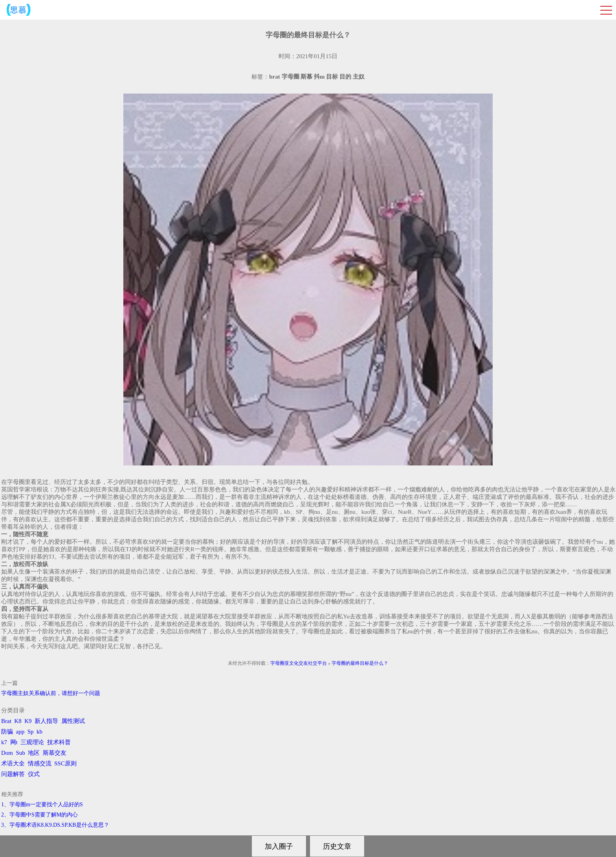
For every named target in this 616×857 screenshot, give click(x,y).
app (20, 732)
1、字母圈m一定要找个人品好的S (42, 805)
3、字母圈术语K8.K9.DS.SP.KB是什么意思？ (55, 825)
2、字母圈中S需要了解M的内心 (39, 815)
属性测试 (73, 721)
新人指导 (46, 721)
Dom (7, 753)
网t (14, 742)
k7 (4, 742)
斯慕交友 (55, 753)
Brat (6, 721)
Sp (31, 732)
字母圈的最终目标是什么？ (360, 663)
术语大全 (13, 763)
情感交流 (40, 763)
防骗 (7, 732)
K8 (18, 721)
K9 (28, 721)
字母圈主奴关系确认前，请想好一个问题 (51, 693)
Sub (21, 753)
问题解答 (13, 774)
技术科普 (59, 742)
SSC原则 (65, 763)
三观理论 (32, 742)
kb (39, 732)
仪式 (34, 774)
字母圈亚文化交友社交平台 (299, 663)
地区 (34, 753)
